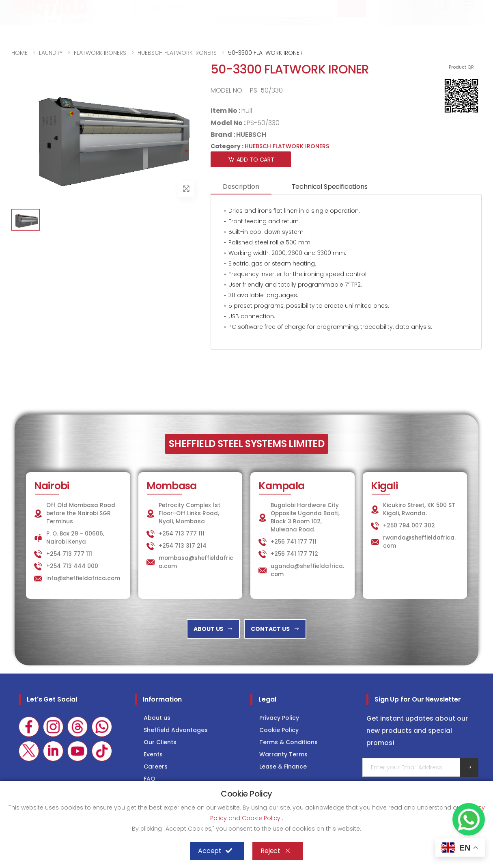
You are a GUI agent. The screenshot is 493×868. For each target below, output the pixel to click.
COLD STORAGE (398, 9)
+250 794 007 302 (409, 526)
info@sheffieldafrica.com (112, 9)
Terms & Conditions (288, 742)
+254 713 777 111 (36, 9)
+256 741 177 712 (294, 554)
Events (153, 754)
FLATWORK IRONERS (100, 53)
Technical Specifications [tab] (330, 187)
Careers (156, 767)
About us (157, 718)
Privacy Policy (279, 718)
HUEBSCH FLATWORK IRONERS (177, 53)
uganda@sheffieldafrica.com (307, 570)
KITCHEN (296, 9)
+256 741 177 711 (294, 542)
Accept (215, 851)
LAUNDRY (343, 9)
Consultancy (457, 9)
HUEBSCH (251, 135)
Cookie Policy (279, 730)
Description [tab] (241, 187)
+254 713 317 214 (183, 546)
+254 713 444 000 (72, 566)
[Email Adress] (411, 767)
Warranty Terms (283, 754)
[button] (413, 32)
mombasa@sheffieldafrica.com (196, 562)
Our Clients (160, 742)
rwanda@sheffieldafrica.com (419, 542)
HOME (19, 53)
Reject (276, 851)
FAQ (150, 779)
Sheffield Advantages (176, 730)
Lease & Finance (283, 767)
